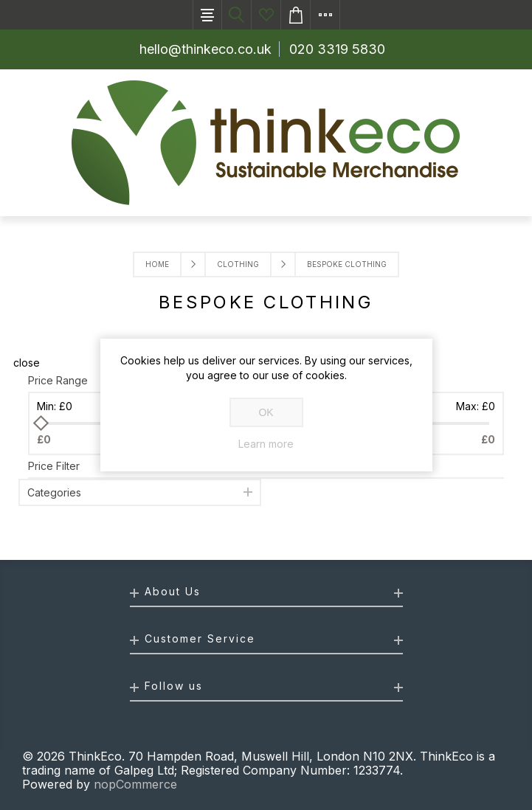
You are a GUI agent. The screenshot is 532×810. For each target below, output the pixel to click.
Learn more (266, 444)
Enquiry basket (296, 15)
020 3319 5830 (337, 49)
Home (157, 264)
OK (266, 412)
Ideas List (266, 15)
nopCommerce (135, 784)
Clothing (238, 264)
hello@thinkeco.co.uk (205, 49)
